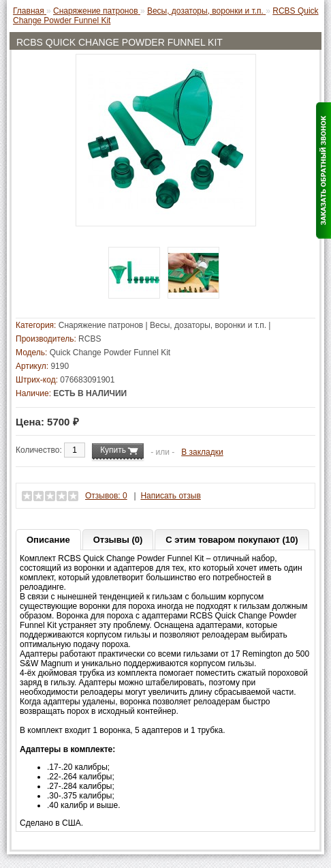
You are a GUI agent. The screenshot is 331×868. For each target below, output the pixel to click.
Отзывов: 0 (106, 496)
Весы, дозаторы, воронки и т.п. (208, 325)
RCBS (90, 339)
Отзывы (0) (118, 540)
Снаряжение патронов (101, 325)
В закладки (202, 452)
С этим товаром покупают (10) (232, 540)
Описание (48, 540)
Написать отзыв (170, 496)
